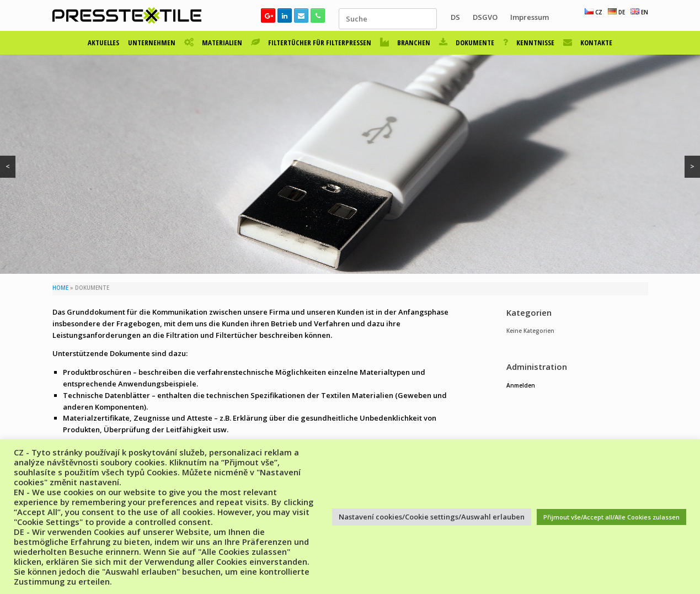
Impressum (530, 17)
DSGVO (485, 17)
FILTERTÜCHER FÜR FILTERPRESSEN (311, 43)
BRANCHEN (405, 43)
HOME (60, 288)
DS (455, 17)
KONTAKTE (588, 43)
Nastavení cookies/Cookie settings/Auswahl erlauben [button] (432, 517)
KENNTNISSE (529, 43)
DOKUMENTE (467, 43)
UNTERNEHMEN (152, 43)
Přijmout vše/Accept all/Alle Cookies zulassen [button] (611, 517)
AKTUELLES (103, 43)
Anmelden (521, 385)
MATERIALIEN (213, 43)
